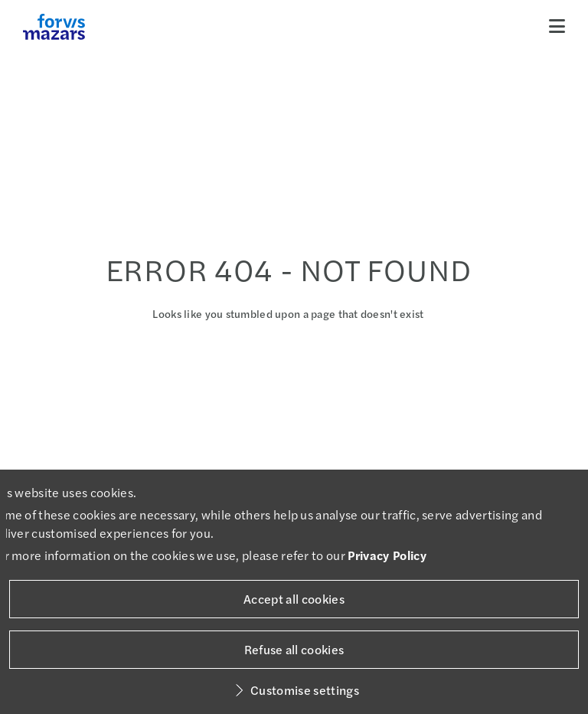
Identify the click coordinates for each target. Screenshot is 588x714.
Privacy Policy (387, 555)
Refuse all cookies (294, 649)
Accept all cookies (294, 599)
